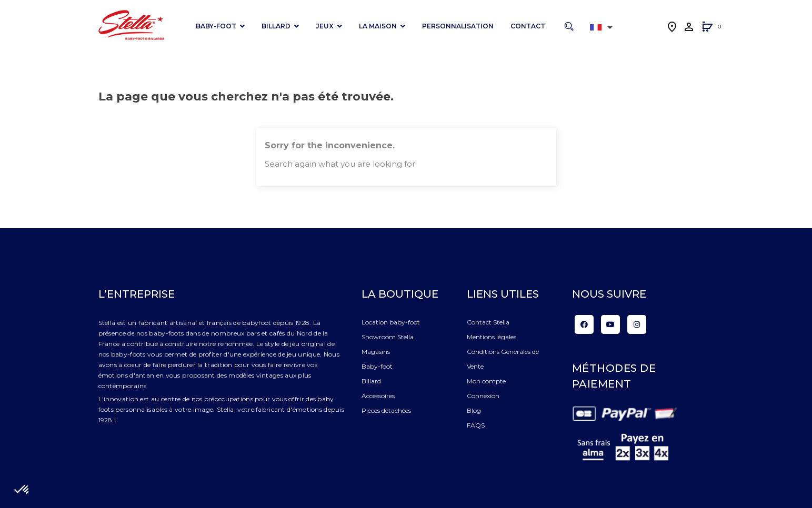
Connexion (483, 396)
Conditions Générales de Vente (503, 359)
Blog (474, 410)
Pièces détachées (386, 410)
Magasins (376, 352)
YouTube (610, 324)
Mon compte (486, 381)
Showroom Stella (388, 337)
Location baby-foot (391, 322)
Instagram (637, 324)
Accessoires (378, 396)
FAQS (476, 425)
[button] (707, 28)
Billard (371, 381)
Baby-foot (377, 366)
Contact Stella (488, 322)
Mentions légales (492, 337)
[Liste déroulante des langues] (603, 27)
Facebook (584, 324)
